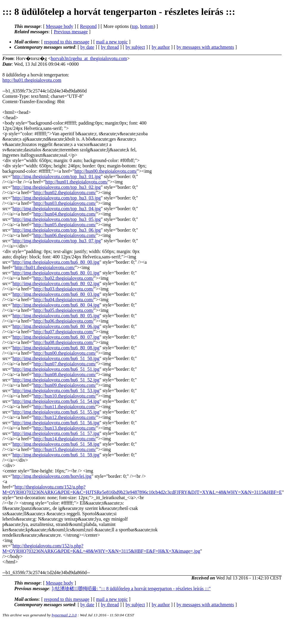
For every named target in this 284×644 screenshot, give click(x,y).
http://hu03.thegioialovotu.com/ (64, 289)
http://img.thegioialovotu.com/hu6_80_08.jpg (56, 348)
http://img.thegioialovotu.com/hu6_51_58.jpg (56, 444)
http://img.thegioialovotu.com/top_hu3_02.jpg (57, 187)
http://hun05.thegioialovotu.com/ (65, 225)
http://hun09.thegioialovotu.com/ (65, 385)
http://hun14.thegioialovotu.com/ (65, 439)
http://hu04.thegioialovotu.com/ (64, 300)
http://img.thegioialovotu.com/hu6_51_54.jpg (56, 401)
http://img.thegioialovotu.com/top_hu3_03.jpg (57, 198)
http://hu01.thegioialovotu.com (32, 80)
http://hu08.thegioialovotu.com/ (64, 342)
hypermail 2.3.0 (64, 615)
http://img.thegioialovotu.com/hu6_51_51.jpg (56, 369)
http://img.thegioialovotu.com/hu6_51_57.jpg (56, 433)
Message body (59, 26)
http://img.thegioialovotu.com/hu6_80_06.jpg (56, 326)
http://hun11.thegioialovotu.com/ (65, 407)
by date (87, 47)
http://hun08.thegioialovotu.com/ (65, 374)
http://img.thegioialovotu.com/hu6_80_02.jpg (56, 283)
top (135, 26)
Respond (88, 26)
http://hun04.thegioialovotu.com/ (65, 214)
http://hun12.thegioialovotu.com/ (65, 417)
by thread (110, 47)
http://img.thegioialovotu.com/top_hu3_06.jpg (57, 230)
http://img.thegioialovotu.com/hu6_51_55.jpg (56, 412)
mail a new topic (112, 42)
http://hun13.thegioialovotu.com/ (65, 428)
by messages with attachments (205, 47)
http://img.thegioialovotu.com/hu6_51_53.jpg (56, 391)
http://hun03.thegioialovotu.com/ (65, 203)
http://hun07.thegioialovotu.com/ (65, 364)
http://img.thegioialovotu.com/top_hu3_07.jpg (57, 241)
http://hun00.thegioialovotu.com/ (106, 171)
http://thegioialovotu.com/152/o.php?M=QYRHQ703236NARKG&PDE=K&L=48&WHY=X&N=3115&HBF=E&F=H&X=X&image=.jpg (101, 548)
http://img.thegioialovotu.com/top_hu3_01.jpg (57, 176)
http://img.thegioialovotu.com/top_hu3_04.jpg (57, 209)
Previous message (71, 32)
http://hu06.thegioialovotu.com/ (64, 321)
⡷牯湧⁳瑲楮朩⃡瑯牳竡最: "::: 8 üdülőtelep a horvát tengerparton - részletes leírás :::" (131, 589)
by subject (135, 47)
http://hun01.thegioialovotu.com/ (77, 182)
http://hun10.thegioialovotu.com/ (65, 396)
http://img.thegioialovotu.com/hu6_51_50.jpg (56, 358)
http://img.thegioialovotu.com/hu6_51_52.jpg (56, 380)
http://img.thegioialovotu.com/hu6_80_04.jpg (56, 305)
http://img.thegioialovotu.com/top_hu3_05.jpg (57, 219)
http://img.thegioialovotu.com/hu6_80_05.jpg (56, 316)
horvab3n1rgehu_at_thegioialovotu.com (89, 58)
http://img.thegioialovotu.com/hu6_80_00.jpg (56, 262)
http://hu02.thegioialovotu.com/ (64, 278)
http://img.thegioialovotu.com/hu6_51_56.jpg (56, 423)
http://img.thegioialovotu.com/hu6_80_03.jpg (56, 294)
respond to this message (67, 42)
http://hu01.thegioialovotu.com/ (45, 267)
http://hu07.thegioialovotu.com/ (64, 332)
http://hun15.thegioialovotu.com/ (65, 449)
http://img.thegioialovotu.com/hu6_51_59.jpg (56, 455)
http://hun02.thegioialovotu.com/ (65, 193)
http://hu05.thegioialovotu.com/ (64, 310)
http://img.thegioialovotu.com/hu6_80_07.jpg (56, 337)
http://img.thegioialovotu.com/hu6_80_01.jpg (56, 273)
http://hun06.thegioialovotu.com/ (65, 235)
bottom (147, 26)
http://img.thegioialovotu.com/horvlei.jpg (52, 476)
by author (161, 47)
